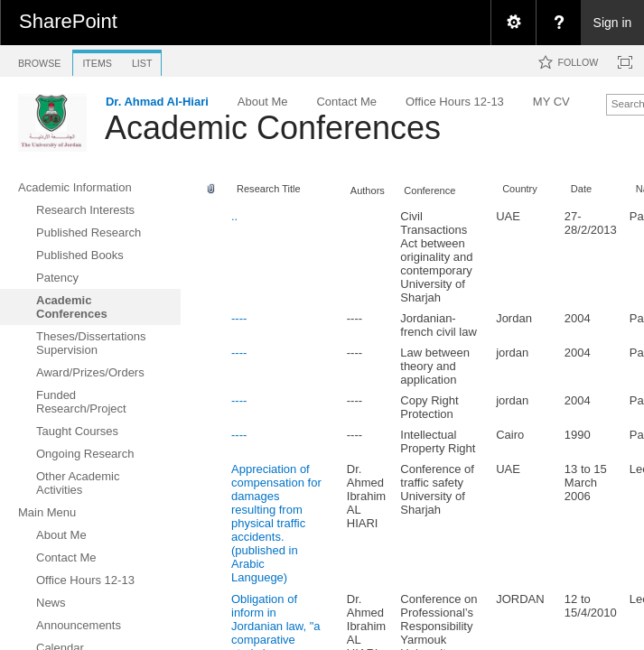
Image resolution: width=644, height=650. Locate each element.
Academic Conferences (273, 128)
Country (520, 189)
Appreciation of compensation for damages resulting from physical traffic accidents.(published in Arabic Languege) (276, 523)
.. (234, 216)
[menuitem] (513, 23)
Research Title (269, 189)
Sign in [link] (613, 23)
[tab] (39, 60)
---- (239, 318)
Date (581, 189)
